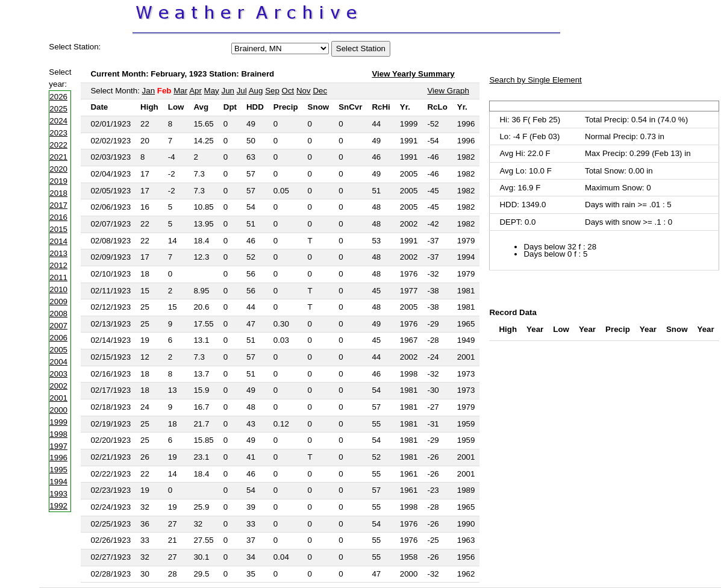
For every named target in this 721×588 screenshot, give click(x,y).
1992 (58, 506)
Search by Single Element (535, 80)
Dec (320, 91)
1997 (58, 446)
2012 (58, 265)
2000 (58, 410)
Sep (272, 91)
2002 (58, 386)
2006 (58, 338)
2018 (58, 193)
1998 (58, 434)
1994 (58, 482)
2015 (58, 229)
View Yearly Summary (413, 74)
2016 (58, 217)
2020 (58, 169)
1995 (58, 470)
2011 (58, 277)
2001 (58, 398)
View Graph (448, 91)
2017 (58, 205)
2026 (58, 97)
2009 (58, 302)
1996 (58, 458)
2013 (58, 253)
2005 (58, 350)
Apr (195, 91)
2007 (58, 326)
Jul (242, 91)
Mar (180, 91)
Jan (149, 91)
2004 (58, 362)
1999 (58, 422)
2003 (58, 374)
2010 (58, 289)
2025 (58, 109)
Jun (228, 91)
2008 (58, 314)
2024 (58, 121)
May (212, 91)
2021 (58, 157)
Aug (256, 91)
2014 (58, 241)
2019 (58, 181)
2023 (58, 133)
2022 (58, 145)
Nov (304, 91)
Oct (288, 91)
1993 (58, 494)
